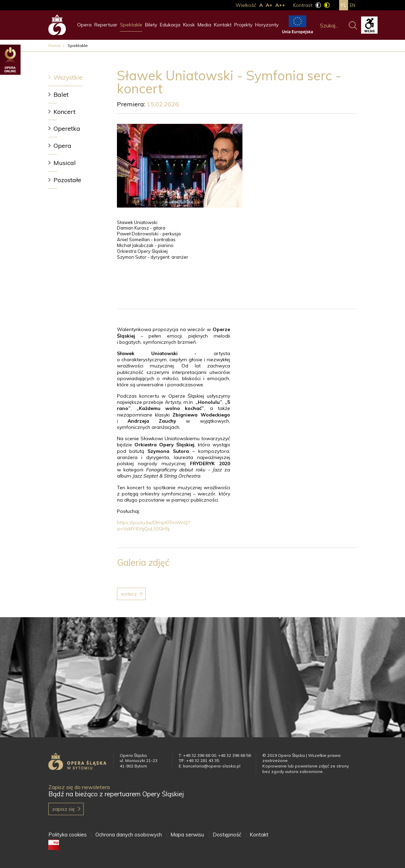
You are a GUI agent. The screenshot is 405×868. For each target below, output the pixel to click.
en (353, 5)
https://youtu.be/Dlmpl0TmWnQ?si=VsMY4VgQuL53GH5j (153, 526)
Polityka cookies (68, 835)
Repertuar (106, 25)
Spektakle (131, 25)
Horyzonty (267, 25)
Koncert (64, 112)
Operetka (67, 128)
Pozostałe (67, 180)
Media (204, 25)
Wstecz (129, 594)
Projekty (243, 25)
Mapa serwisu (187, 835)
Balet (61, 95)
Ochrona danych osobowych (129, 835)
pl (344, 5)
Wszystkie (68, 77)
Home (55, 45)
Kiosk (189, 25)
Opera (84, 25)
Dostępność (227, 835)
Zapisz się (63, 809)
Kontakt (223, 25)
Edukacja (170, 25)
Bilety (151, 25)
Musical (65, 163)
